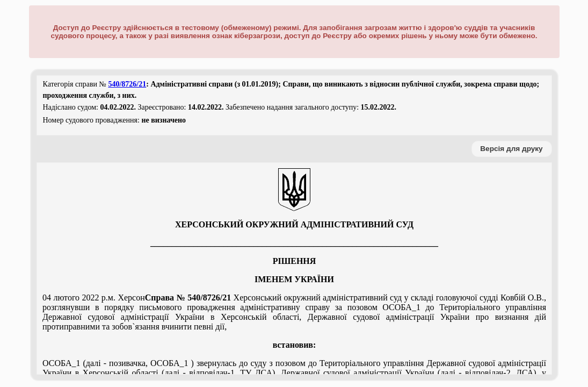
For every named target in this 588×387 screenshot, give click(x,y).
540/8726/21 (127, 84)
